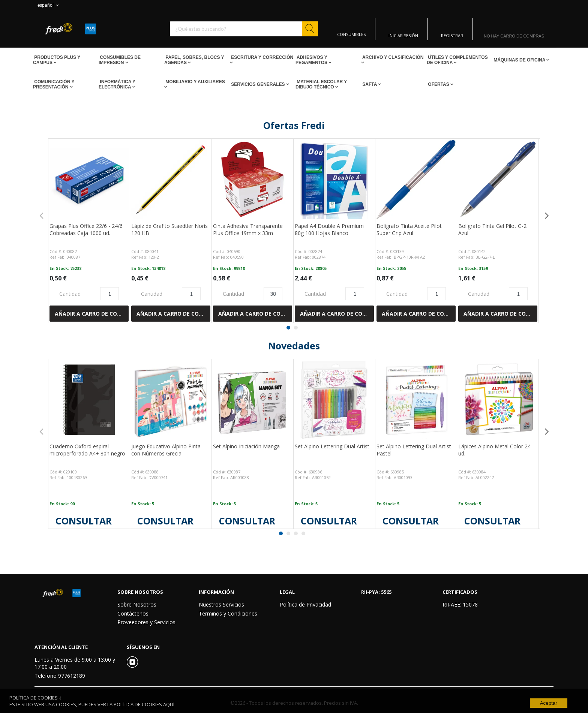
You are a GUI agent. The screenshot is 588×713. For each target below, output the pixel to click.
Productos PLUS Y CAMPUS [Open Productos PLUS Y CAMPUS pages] (57, 60)
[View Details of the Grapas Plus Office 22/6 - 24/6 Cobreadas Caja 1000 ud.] (89, 179)
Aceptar (549, 703)
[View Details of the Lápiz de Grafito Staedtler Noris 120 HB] (171, 179)
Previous (41, 215)
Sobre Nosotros (137, 604)
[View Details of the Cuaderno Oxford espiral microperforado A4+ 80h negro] (89, 400)
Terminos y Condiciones (228, 613)
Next (547, 215)
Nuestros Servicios (221, 604)
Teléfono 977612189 (60, 676)
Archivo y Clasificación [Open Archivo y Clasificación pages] (392, 57)
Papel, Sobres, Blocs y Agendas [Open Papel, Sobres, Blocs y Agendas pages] (194, 60)
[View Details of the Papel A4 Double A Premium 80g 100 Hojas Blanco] (334, 179)
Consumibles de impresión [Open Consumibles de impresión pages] (120, 60)
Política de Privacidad (305, 604)
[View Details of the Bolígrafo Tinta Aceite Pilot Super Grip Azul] (416, 179)
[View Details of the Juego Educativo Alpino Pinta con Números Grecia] (171, 400)
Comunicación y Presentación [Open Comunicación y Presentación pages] (54, 84)
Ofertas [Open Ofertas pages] (439, 84)
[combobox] (244, 29)
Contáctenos (133, 613)
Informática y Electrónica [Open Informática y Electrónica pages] (117, 84)
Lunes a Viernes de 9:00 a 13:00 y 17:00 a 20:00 (75, 663)
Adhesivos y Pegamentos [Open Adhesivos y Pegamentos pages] (312, 60)
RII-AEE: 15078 (460, 604)
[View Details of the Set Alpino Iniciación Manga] (253, 400)
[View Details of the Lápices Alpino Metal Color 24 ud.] (498, 400)
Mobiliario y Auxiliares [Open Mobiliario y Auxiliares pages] (195, 82)
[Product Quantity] (109, 294)
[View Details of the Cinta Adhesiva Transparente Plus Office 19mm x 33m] (253, 179)
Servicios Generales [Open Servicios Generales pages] (258, 84)
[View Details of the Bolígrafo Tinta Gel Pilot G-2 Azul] (498, 179)
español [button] (49, 5)
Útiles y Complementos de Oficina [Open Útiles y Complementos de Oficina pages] (457, 60)
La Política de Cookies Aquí (141, 704)
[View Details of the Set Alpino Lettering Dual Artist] (334, 400)
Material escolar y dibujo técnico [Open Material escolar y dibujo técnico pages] (321, 84)
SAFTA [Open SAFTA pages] (370, 84)
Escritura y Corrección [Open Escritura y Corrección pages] (262, 57)
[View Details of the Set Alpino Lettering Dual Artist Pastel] (416, 400)
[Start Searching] (310, 29)
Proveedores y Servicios (146, 622)
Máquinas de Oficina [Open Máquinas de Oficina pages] (519, 60)
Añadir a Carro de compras (92, 314)
